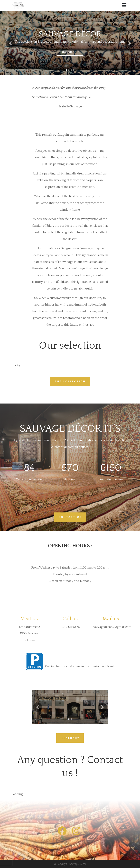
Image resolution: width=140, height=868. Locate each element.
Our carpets (70, 52)
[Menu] (124, 5)
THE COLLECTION (70, 381)
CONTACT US (70, 517)
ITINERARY (70, 738)
